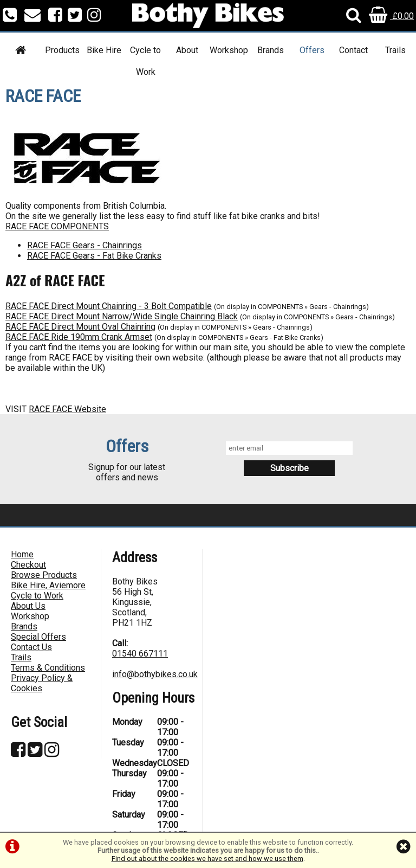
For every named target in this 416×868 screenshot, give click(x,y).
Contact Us (31, 647)
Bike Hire (104, 50)
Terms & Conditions (48, 668)
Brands (271, 50)
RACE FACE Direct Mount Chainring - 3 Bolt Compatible (109, 306)
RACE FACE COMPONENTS (57, 226)
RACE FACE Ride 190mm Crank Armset (79, 337)
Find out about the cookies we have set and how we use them (207, 859)
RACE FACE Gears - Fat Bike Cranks (94, 256)
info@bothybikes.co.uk (155, 674)
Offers (312, 50)
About (187, 50)
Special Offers (38, 637)
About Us (28, 606)
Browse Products (44, 575)
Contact (353, 50)
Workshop (229, 50)
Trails (395, 50)
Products (62, 50)
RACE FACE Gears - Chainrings (84, 245)
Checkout (28, 565)
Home (22, 554)
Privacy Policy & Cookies (42, 683)
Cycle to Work (145, 61)
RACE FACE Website (67, 409)
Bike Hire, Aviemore (48, 585)
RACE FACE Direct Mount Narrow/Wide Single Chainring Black (122, 316)
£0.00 (391, 16)
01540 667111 (140, 654)
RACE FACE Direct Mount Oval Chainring (80, 327)
